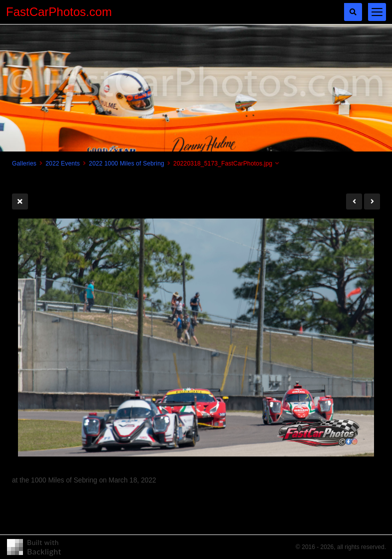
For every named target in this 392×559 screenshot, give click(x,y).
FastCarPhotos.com (59, 12)
